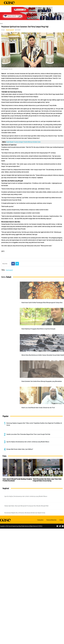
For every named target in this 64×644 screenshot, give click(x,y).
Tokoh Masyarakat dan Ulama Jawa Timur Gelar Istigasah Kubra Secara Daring (47, 480)
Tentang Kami (40, 520)
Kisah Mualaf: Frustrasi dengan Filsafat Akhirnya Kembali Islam (23, 142)
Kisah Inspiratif (10, 30)
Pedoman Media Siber (51, 520)
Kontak (61, 520)
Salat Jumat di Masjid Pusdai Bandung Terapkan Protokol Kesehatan (17, 480)
